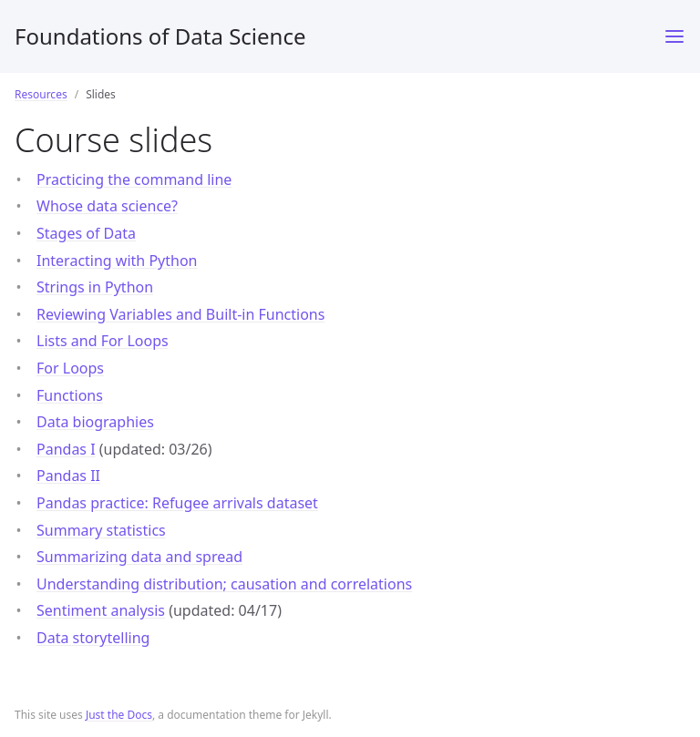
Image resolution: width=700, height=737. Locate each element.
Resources (41, 94)
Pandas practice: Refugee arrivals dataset (177, 503)
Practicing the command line (134, 179)
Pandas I (66, 449)
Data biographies (95, 422)
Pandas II (68, 476)
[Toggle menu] (674, 36)
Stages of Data (86, 233)
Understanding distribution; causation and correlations (224, 584)
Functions (70, 395)
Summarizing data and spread (139, 557)
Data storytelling (93, 638)
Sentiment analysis (101, 610)
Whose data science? (107, 206)
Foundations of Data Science (160, 36)
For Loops (70, 368)
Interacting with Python (117, 261)
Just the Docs (119, 715)
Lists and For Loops (103, 341)
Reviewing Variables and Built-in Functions (180, 314)
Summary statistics (101, 530)
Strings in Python (95, 287)
